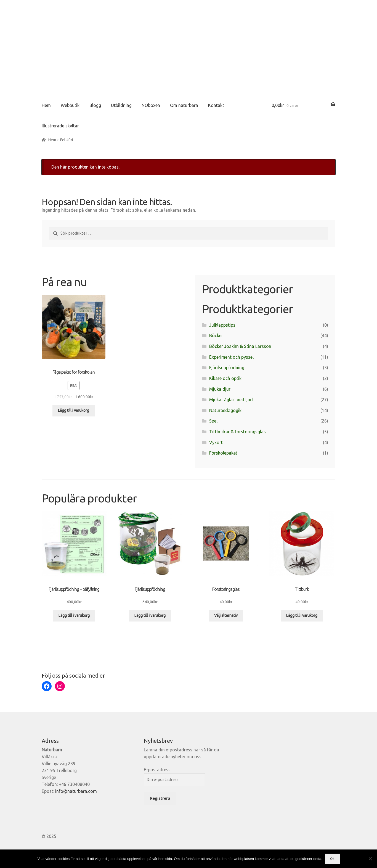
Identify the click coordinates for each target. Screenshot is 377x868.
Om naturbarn (184, 105)
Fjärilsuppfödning (227, 368)
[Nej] (370, 859)
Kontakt (216, 105)
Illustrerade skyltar (60, 126)
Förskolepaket (223, 453)
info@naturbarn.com (76, 791)
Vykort (216, 442)
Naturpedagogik (225, 410)
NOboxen (151, 105)
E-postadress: (158, 770)
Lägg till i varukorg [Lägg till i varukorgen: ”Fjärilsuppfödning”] (150, 615)
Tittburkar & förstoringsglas (237, 432)
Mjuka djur (220, 389)
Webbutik (70, 105)
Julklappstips (222, 325)
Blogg (95, 105)
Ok (332, 859)
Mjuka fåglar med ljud (231, 400)
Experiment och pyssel (231, 357)
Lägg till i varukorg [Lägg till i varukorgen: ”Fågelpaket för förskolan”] (74, 410)
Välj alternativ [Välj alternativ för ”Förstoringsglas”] (226, 615)
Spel (213, 421)
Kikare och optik (225, 378)
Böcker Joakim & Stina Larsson (240, 346)
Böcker (216, 335)
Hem (46, 105)
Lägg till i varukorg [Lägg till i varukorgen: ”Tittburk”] (302, 615)
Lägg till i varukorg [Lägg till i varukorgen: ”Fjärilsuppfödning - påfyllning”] (74, 615)
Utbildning (121, 105)
